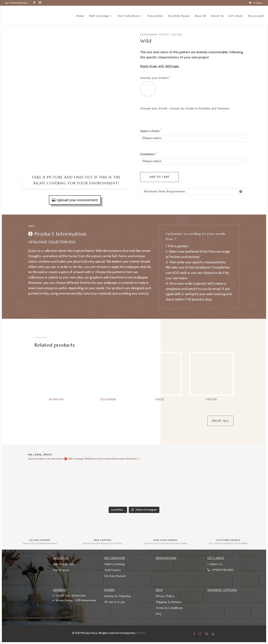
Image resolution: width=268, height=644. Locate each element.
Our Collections (128, 14)
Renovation (155, 14)
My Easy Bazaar (115, 576)
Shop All (200, 14)
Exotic (164, 35)
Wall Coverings (99, 14)
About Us (217, 14)
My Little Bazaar (179, 14)
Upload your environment (77, 200)
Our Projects (61, 570)
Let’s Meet (236, 14)
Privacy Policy (165, 596)
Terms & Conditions (169, 608)
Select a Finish (150, 131)
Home (80, 14)
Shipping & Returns (169, 602)
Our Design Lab (63, 564)
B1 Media (141, 633)
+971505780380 (18, 3)
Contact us (215, 564)
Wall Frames (113, 570)
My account (256, 14)
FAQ (159, 614)
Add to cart (159, 177)
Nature (177, 35)
